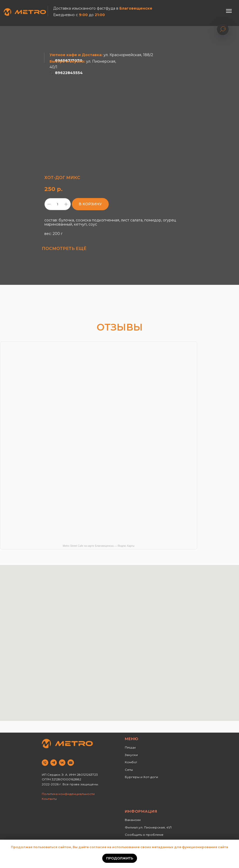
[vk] (62, 763)
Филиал (131, 827)
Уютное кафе (63, 55)
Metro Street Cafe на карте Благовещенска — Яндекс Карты (99, 546)
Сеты (129, 770)
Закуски (131, 755)
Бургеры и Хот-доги (141, 777)
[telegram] (54, 763)
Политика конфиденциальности (68, 794)
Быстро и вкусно (67, 61)
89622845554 (69, 73)
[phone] (45, 763)
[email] (71, 763)
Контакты (49, 799)
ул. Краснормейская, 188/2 (128, 55)
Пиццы (130, 747)
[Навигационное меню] (229, 11)
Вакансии (133, 820)
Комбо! (131, 762)
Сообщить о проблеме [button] (144, 835)
